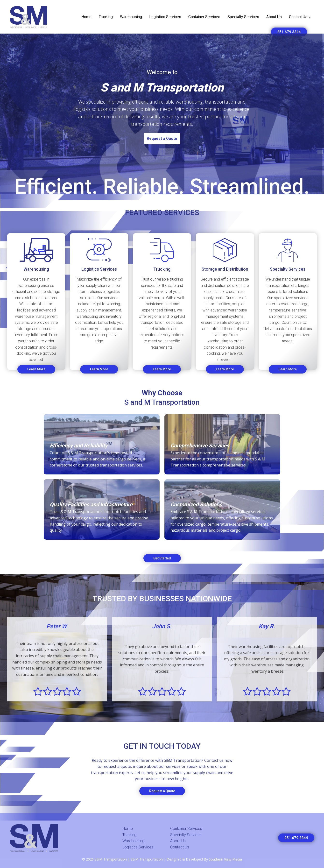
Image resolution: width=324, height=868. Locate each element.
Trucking (106, 17)
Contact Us (298, 17)
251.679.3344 (289, 32)
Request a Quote (162, 138)
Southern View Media (225, 859)
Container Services (204, 17)
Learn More (36, 369)
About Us (274, 17)
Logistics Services (165, 17)
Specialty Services (243, 17)
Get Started (162, 558)
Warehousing (131, 17)
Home (86, 17)
